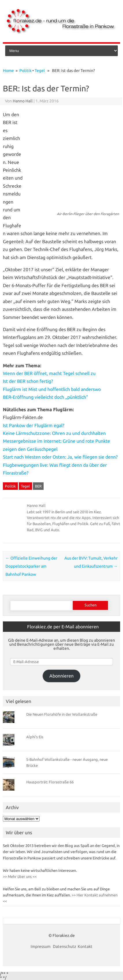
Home (8, 71)
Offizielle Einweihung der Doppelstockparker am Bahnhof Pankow (31, 566)
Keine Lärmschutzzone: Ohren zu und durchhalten (54, 433)
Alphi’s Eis (35, 737)
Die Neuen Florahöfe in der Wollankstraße (62, 714)
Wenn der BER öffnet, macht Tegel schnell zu (49, 373)
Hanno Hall (23, 101)
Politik (25, 71)
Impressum (41, 946)
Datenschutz (65, 946)
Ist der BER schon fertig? (28, 381)
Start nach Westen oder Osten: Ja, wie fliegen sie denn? (60, 457)
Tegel (40, 71)
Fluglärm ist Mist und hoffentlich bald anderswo (52, 389)
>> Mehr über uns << (20, 876)
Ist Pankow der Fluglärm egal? (33, 425)
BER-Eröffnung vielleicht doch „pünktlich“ (45, 397)
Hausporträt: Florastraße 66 (50, 782)
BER (38, 486)
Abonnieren (61, 676)
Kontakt (85, 946)
